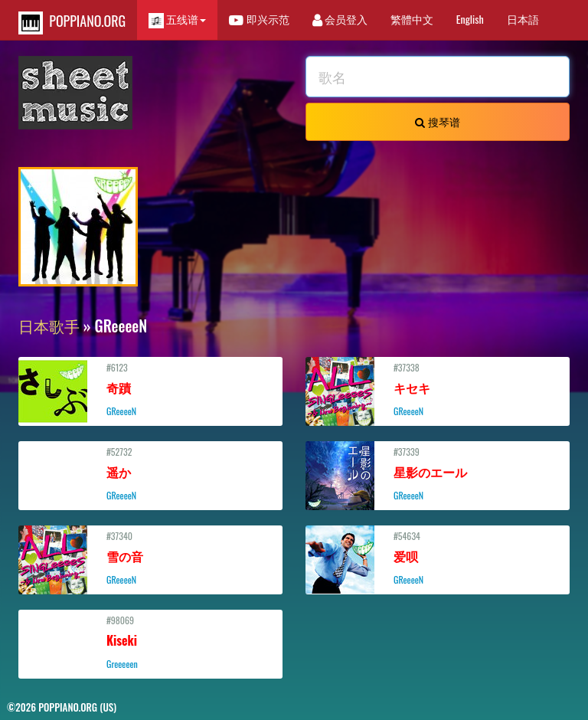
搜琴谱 (437, 121)
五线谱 (177, 20)
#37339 (438, 473)
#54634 (438, 558)
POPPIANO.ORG (72, 23)
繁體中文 (412, 19)
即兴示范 (259, 19)
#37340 (150, 558)
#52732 (150, 473)
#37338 (438, 389)
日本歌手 (49, 326)
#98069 (150, 642)
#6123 (150, 389)
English (470, 19)
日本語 (523, 19)
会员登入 (340, 19)
